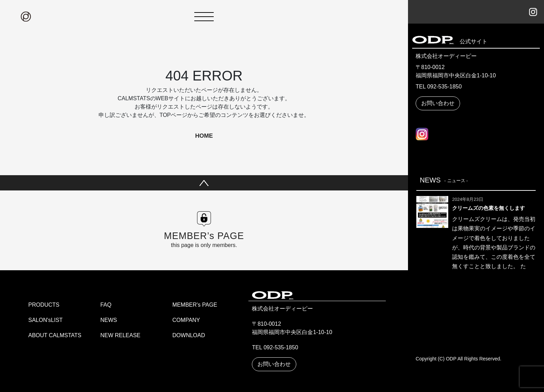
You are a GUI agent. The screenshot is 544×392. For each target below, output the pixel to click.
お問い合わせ (438, 103)
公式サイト (471, 41)
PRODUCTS (44, 305)
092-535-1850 (444, 87)
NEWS (109, 320)
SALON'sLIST (46, 320)
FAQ (106, 305)
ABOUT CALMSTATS (55, 335)
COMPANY (186, 320)
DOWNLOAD (189, 335)
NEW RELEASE (120, 335)
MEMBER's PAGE (195, 305)
